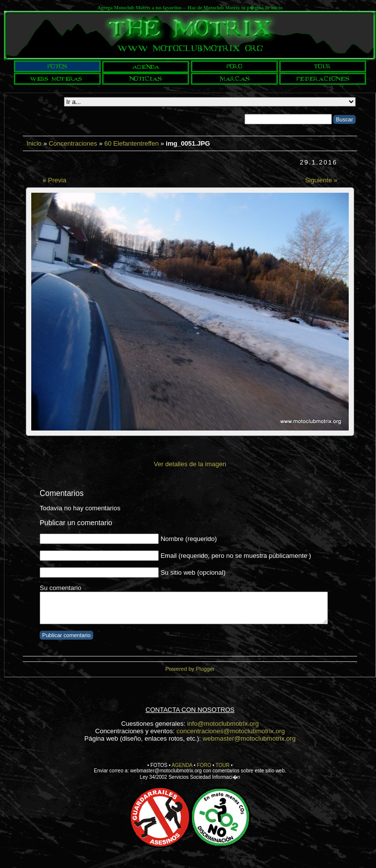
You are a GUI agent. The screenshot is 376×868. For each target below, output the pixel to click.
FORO (204, 765)
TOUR (223, 765)
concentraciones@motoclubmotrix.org (231, 731)
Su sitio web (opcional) (193, 572)
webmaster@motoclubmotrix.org (249, 738)
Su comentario (61, 588)
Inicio (34, 143)
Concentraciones (73, 143)
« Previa (55, 180)
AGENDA (182, 765)
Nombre (172, 539)
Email (169, 556)
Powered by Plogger (190, 669)
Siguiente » (321, 180)
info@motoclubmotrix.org (223, 724)
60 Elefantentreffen (131, 143)
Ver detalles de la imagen (190, 464)
